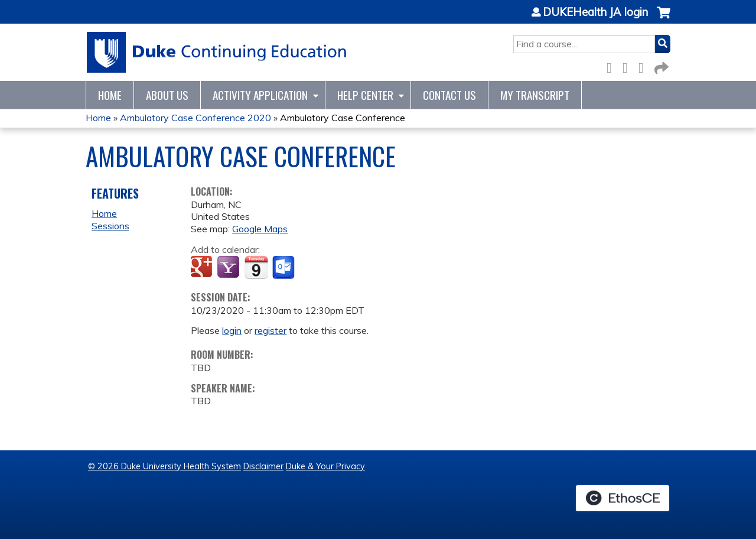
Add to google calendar (203, 268)
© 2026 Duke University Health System (164, 466)
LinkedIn (644, 66)
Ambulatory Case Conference (343, 118)
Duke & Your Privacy (325, 466)
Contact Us (449, 95)
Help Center (365, 95)
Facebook (612, 66)
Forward (660, 66)
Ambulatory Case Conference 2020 (195, 118)
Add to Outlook (284, 268)
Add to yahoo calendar (229, 268)
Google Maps (260, 229)
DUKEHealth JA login (595, 12)
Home (110, 95)
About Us (167, 95)
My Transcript (535, 95)
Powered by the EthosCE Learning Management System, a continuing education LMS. (623, 498)
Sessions (110, 226)
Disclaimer (263, 466)
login (232, 330)
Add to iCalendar (256, 267)
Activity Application (260, 95)
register (271, 330)
